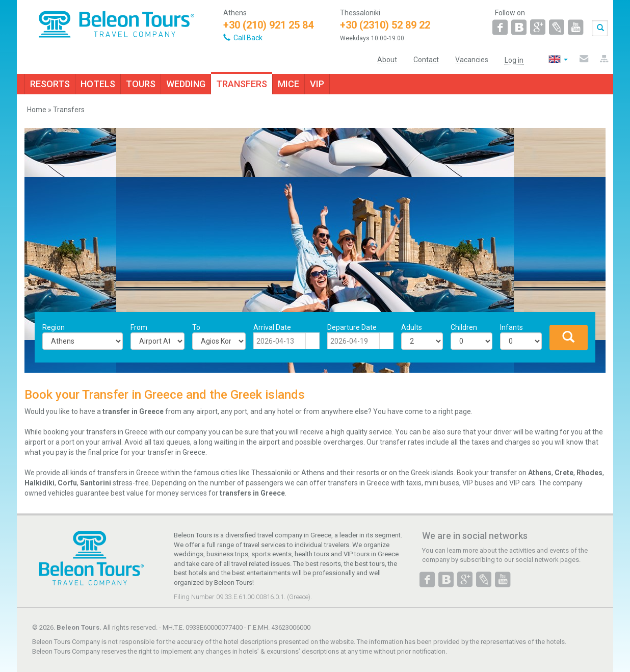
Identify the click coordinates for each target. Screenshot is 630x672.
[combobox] (280, 341)
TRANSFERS (242, 84)
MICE (288, 84)
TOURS (141, 84)
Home (37, 110)
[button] (312, 341)
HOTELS (98, 84)
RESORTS (50, 84)
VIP (317, 84)
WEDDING (186, 84)
